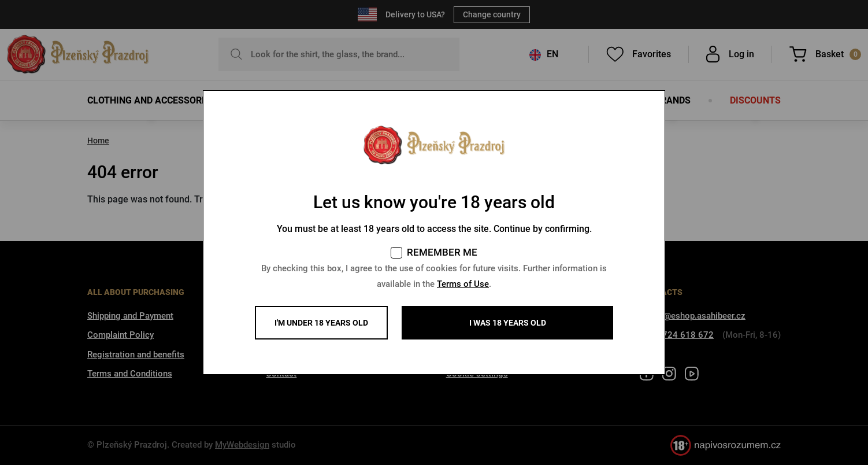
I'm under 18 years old (321, 323)
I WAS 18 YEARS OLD (508, 323)
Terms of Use (463, 284)
